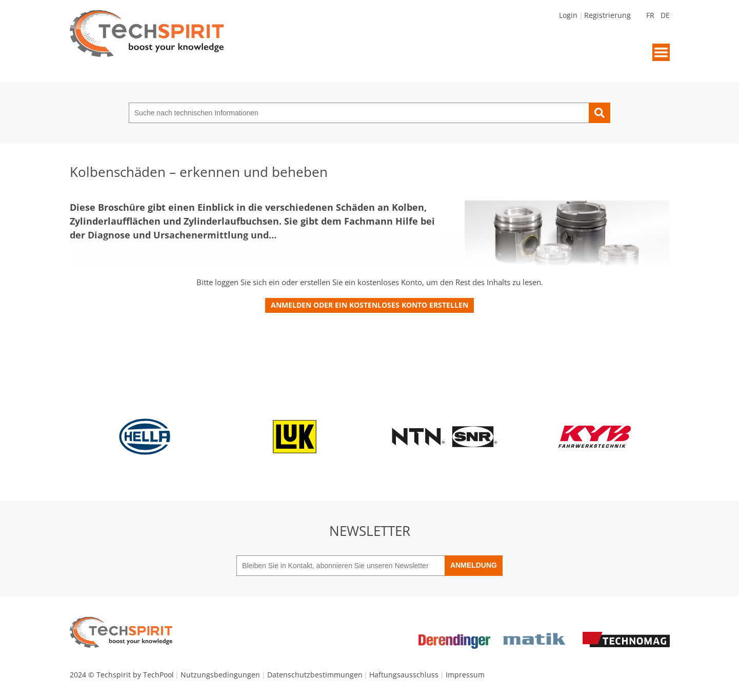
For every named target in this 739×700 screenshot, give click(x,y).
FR (650, 15)
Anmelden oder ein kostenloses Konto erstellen (369, 305)
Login (568, 15)
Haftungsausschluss (404, 675)
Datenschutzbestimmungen (315, 675)
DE (665, 15)
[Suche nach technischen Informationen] (359, 113)
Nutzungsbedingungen (220, 675)
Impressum (465, 675)
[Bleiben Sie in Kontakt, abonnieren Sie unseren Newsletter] (341, 566)
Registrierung (607, 15)
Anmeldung (474, 565)
